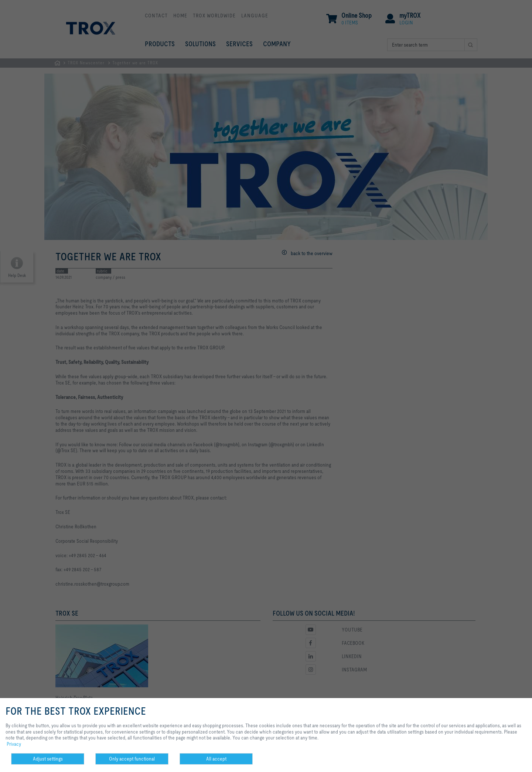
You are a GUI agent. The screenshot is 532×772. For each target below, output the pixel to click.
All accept (216, 759)
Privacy (14, 744)
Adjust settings (48, 759)
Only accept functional (132, 759)
